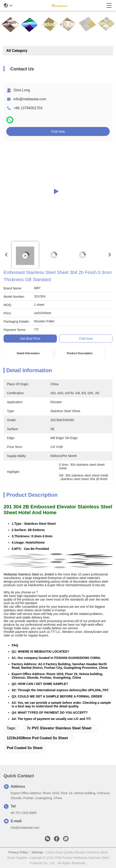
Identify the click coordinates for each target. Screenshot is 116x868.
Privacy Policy (18, 852)
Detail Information (28, 353)
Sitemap (37, 852)
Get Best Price (30, 339)
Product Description (80, 353)
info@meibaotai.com (30, 99)
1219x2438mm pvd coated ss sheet (37, 738)
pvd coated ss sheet (25, 748)
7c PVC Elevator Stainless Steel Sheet (59, 728)
